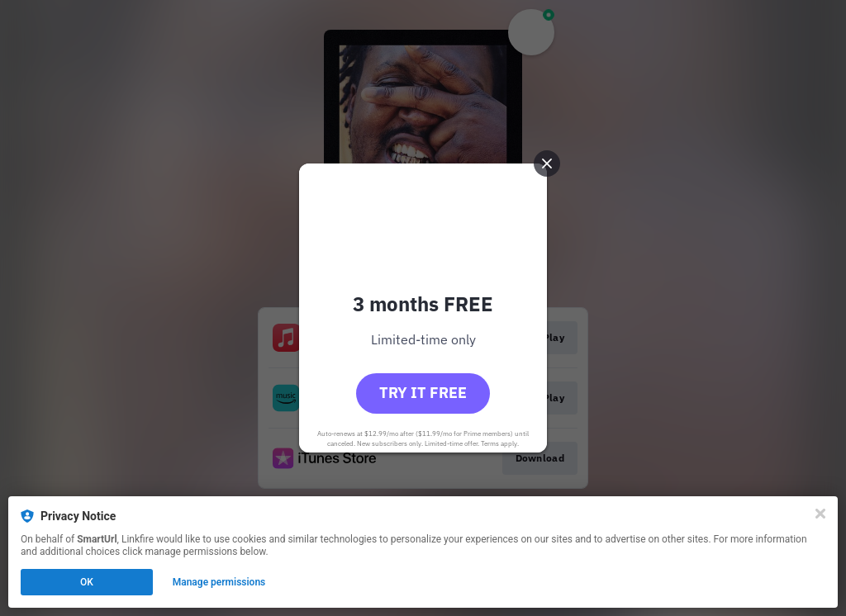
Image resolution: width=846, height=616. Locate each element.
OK (87, 582)
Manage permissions (219, 582)
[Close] (820, 514)
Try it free (423, 393)
